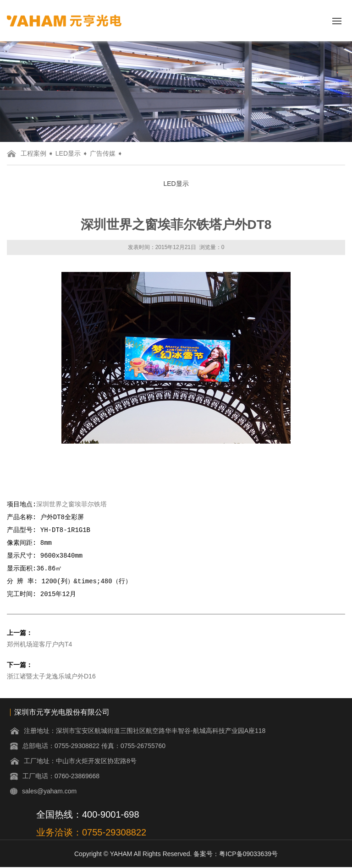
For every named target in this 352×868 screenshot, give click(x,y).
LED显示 (68, 153)
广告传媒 (103, 153)
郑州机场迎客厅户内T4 (39, 645)
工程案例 (33, 153)
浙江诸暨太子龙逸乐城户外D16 (51, 677)
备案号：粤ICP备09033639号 (236, 854)
